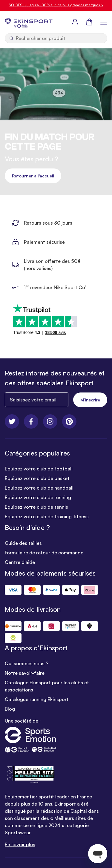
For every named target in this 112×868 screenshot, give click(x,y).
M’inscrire (90, 400)
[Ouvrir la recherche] (56, 38)
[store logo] (29, 22)
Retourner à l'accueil (33, 176)
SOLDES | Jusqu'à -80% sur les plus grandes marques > (56, 5)
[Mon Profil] (75, 22)
